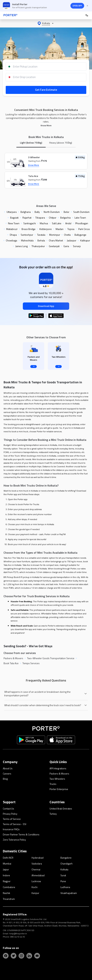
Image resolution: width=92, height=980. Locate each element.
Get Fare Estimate (46, 90)
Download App (46, 306)
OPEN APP (77, 6)
